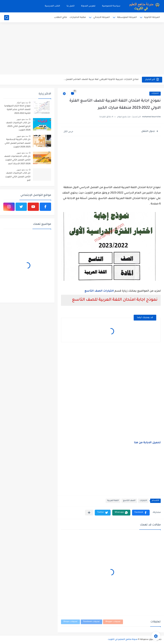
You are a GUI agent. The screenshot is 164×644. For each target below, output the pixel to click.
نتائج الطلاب (61, 17)
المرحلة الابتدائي (102, 17)
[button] (141, 513)
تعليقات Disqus (70, 622)
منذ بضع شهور (22, 119)
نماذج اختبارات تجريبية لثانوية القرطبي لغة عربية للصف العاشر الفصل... (101, 79)
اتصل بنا (71, 6)
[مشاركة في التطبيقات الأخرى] (89, 513)
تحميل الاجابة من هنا (147, 443)
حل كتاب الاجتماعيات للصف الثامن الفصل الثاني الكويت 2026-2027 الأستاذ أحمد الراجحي (17, 161)
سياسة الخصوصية (111, 6)
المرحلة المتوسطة (127, 17)
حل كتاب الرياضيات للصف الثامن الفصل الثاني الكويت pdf (18, 177)
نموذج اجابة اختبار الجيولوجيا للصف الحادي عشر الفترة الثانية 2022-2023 (17, 110)
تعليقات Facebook (91, 622)
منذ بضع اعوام (22, 103)
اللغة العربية (113, 501)
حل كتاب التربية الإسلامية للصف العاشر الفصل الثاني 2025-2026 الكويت (18, 143)
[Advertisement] (82, 49)
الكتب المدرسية (52, 6)
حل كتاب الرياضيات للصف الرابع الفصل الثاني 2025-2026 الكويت (18, 127)
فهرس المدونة (88, 6)
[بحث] (7, 18)
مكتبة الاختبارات (78, 17)
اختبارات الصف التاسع (99, 291)
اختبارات (155, 94)
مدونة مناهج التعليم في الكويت (123, 640)
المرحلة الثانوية (152, 17)
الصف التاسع (129, 501)
